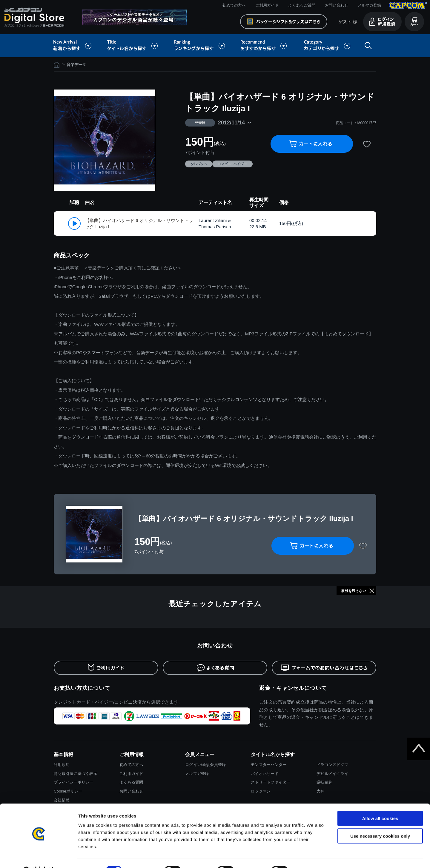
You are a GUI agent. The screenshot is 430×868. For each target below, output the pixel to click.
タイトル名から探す (133, 46)
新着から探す (76, 46)
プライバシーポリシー (74, 782)
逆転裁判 (324, 782)
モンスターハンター (269, 765)
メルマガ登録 (369, 5)
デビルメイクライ (332, 774)
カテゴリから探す (327, 46)
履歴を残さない (354, 591)
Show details (313, 856)
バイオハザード (265, 774)
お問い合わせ (337, 5)
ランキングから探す (200, 46)
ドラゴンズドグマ (332, 765)
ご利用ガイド (267, 5)
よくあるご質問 (302, 5)
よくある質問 (131, 782)
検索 (367, 46)
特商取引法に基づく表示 (76, 774)
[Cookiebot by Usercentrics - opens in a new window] (39, 856)
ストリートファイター (271, 782)
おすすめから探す (265, 46)
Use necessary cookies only (380, 821)
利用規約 (62, 765)
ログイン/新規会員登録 (205, 765)
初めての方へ (234, 5)
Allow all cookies (380, 804)
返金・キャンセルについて (293, 688)
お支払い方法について (82, 688)
